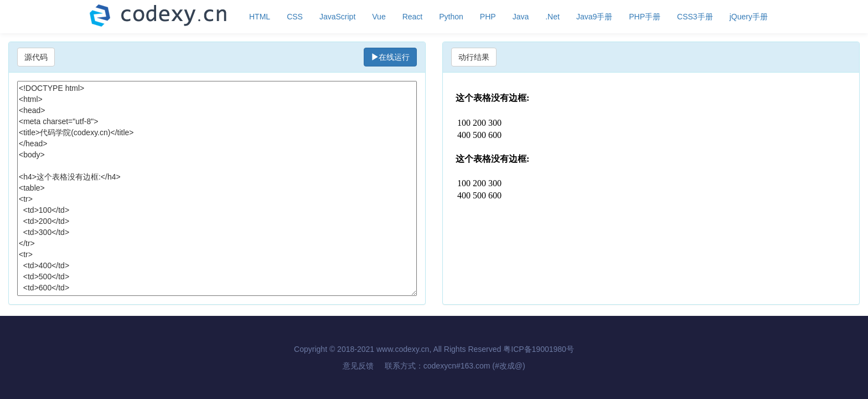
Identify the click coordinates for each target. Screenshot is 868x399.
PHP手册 (645, 17)
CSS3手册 (695, 17)
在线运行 (390, 57)
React (413, 17)
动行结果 (474, 57)
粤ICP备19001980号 (539, 349)
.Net (552, 17)
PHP (488, 17)
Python (451, 17)
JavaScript (337, 17)
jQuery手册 (749, 17)
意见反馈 (358, 366)
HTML (260, 17)
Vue (379, 17)
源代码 (36, 57)
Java (521, 17)
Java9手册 (594, 17)
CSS (295, 17)
